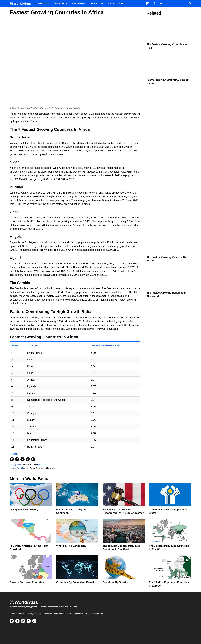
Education (96, 3)
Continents (42, 3)
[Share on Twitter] (22, 459)
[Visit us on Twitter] (23, 621)
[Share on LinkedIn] (33, 459)
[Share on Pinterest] (28, 459)
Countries (60, 3)
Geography (78, 3)
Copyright (39, 614)
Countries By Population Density (76, 582)
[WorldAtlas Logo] (21, 4)
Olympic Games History (24, 510)
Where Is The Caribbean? (71, 546)
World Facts (43, 465)
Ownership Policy (96, 614)
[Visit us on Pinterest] (29, 621)
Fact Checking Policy (62, 614)
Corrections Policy (80, 614)
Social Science (116, 3)
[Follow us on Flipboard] (12, 621)
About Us (48, 614)
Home (12, 614)
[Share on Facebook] (17, 459)
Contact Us (21, 614)
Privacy (30, 614)
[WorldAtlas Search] (190, 3)
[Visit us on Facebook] (17, 621)
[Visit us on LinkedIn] (34, 621)
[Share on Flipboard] (12, 459)
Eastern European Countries (27, 582)
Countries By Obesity (115, 582)
